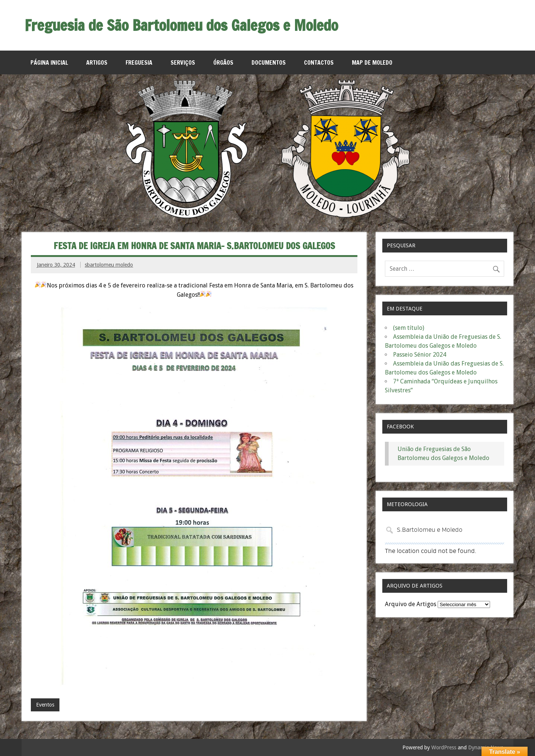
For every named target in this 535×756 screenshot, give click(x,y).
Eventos (45, 705)
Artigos (97, 62)
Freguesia (139, 62)
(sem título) (409, 328)
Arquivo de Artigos (411, 604)
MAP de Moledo (372, 62)
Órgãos (223, 62)
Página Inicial (49, 62)
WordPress (444, 747)
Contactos (319, 62)
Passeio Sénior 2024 (420, 355)
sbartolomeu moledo (109, 265)
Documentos (269, 62)
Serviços (183, 62)
